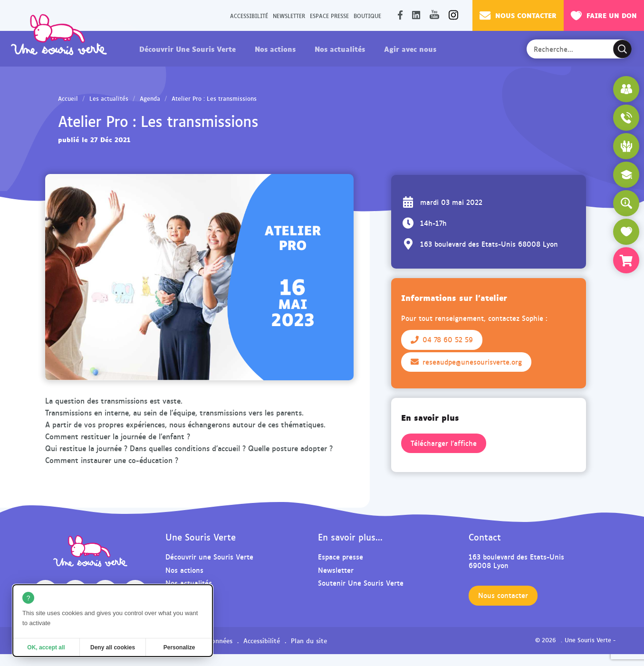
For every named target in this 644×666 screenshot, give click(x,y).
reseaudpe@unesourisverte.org (466, 362)
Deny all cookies (113, 647)
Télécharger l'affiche (444, 443)
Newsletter (289, 15)
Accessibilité (249, 15)
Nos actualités (340, 48)
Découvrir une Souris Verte (209, 556)
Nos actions (275, 48)
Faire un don (604, 15)
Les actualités (109, 98)
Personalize (179, 647)
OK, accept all (46, 647)
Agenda (150, 98)
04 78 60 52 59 (442, 339)
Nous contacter (518, 15)
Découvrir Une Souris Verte (187, 48)
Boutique (367, 15)
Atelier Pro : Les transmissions (214, 98)
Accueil (68, 98)
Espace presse (329, 15)
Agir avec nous (410, 48)
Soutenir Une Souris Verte (361, 583)
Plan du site (309, 640)
